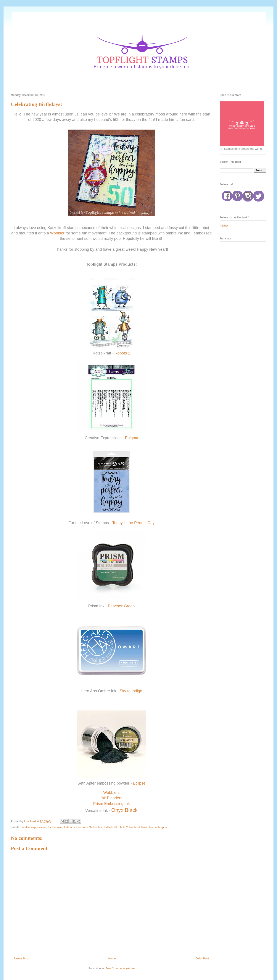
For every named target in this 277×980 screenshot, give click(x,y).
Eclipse (139, 783)
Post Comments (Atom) (120, 968)
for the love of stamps (61, 827)
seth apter (161, 827)
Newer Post (21, 958)
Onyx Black (124, 810)
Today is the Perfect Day (133, 523)
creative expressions (34, 827)
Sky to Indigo (131, 691)
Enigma (132, 438)
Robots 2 (122, 353)
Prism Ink (147, 827)
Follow (224, 226)
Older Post (202, 958)
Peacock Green (121, 606)
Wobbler (57, 233)
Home (112, 958)
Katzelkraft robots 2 (116, 827)
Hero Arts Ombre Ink (89, 827)
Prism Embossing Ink (111, 804)
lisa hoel (135, 827)
